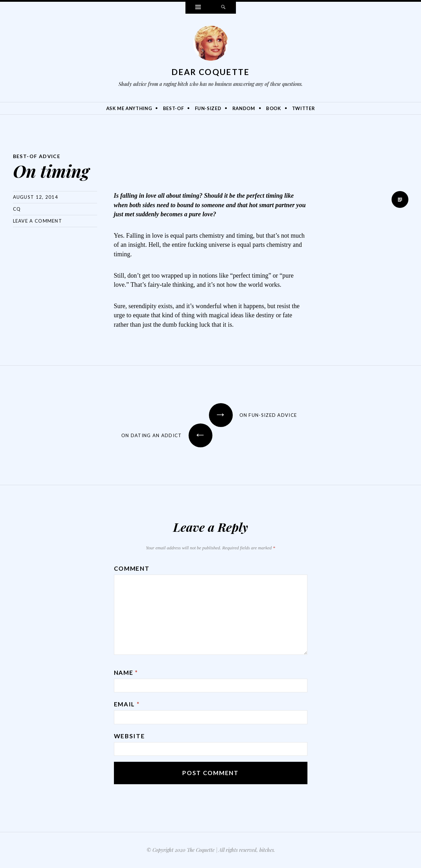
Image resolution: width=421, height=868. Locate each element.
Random (244, 108)
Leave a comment (38, 221)
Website (130, 736)
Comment (132, 568)
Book (274, 108)
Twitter (304, 108)
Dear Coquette (211, 72)
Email (127, 704)
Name (126, 673)
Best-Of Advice (37, 156)
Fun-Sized (208, 108)
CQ (17, 209)
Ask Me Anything (129, 108)
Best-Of (174, 108)
